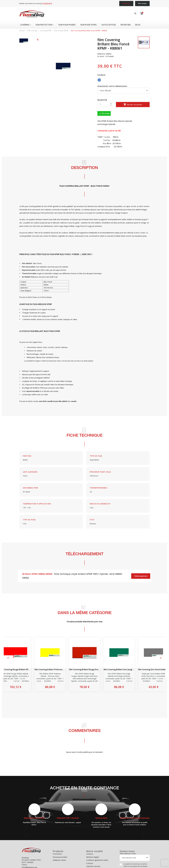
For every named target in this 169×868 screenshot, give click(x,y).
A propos (90, 863)
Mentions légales (93, 857)
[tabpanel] (84, 664)
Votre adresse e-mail (128, 854)
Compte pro (126, 3)
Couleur (102, 75)
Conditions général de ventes (97, 860)
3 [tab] (65, 706)
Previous (8, 658)
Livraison (90, 854)
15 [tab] (107, 706)
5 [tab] (72, 706)
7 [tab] (79, 706)
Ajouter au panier (133, 105)
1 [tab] (58, 706)
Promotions (57, 854)
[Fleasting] (32, 14)
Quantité (102, 100)
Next (161, 658)
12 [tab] (97, 706)
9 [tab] (86, 706)
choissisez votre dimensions (112, 86)
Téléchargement (141, 576)
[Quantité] (105, 104)
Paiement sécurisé (93, 866)
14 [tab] (104, 706)
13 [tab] (100, 706)
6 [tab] (76, 706)
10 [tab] (90, 706)
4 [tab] (69, 706)
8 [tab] (83, 706)
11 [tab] (93, 706)
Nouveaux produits (60, 857)
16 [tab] (111, 706)
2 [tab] (62, 706)
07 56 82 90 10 (47, 3)
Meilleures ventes (59, 860)
